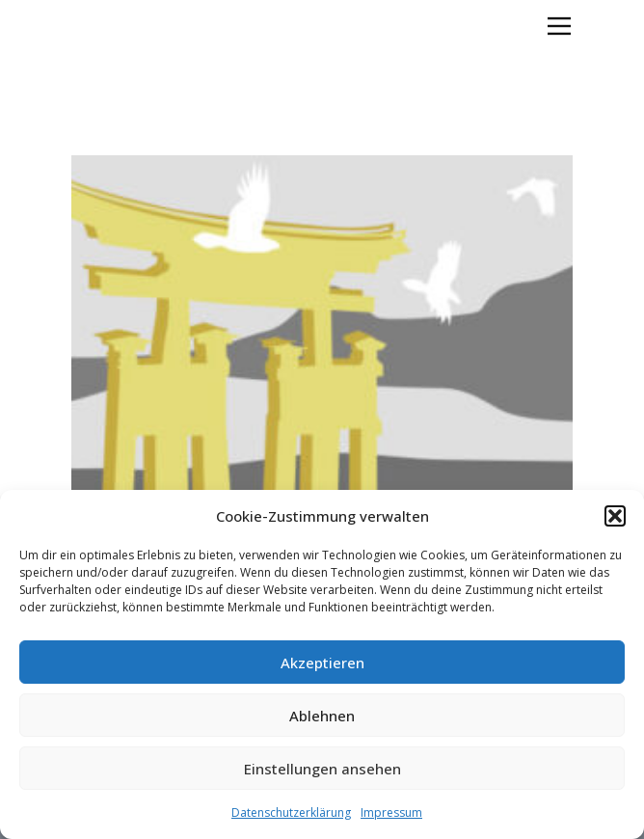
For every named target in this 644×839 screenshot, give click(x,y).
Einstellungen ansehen (322, 769)
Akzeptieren (322, 663)
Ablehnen (322, 716)
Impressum (391, 812)
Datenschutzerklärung (291, 812)
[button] (615, 516)
